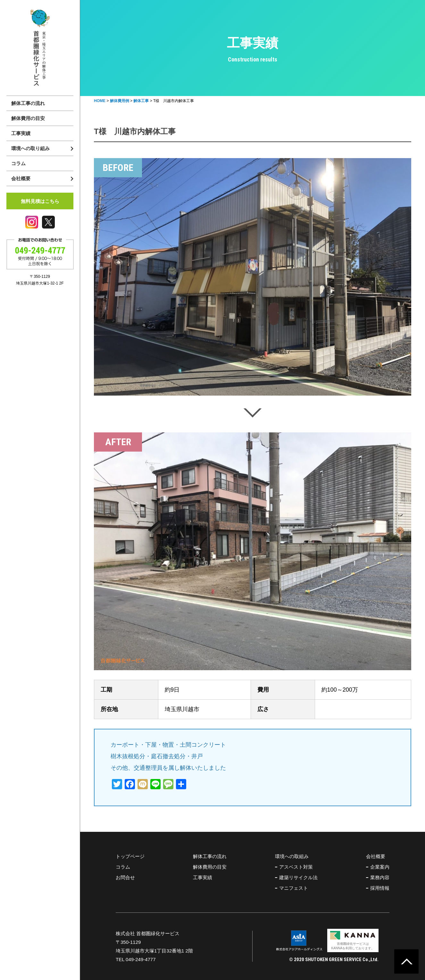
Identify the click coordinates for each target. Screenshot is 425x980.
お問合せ (125, 877)
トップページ (130, 856)
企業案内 (380, 867)
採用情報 (380, 888)
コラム (18, 163)
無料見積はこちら (40, 201)
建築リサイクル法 (298, 877)
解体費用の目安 (28, 118)
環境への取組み (292, 856)
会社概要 (376, 856)
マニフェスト (294, 888)
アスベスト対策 (296, 867)
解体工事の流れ (28, 103)
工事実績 (21, 133)
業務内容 (380, 877)
